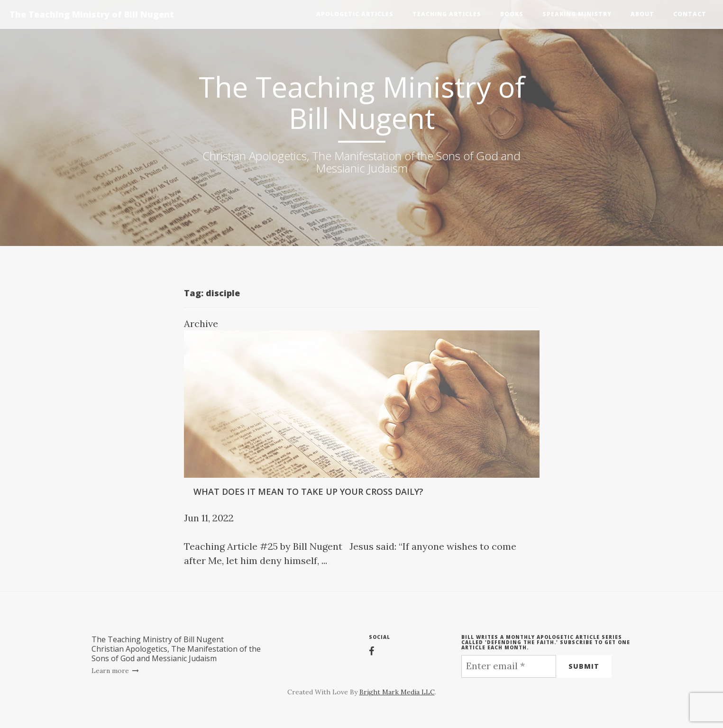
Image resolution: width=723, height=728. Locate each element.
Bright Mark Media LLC (397, 692)
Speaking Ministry (577, 14)
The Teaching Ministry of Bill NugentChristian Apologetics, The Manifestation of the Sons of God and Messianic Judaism (176, 649)
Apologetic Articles (355, 14)
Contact (690, 14)
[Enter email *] (509, 666)
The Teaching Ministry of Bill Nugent (92, 14)
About (642, 14)
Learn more (115, 671)
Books (512, 14)
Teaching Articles (447, 14)
